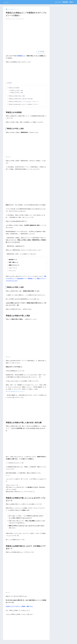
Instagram (9, 357)
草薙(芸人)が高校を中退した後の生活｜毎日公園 (21, 99)
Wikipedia (9, 157)
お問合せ (71, 2)
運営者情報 (65, 2)
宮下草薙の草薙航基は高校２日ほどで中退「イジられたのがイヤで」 (16, 391)
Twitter (9, 593)
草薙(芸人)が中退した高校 (17, 90)
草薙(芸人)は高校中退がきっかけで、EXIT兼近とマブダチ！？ (25, 104)
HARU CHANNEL (10, 2)
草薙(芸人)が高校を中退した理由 (17, 96)
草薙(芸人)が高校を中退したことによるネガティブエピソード (25, 102)
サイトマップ (58, 2)
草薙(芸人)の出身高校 (14, 88)
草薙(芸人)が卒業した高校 (17, 93)
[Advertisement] (16, 73)
